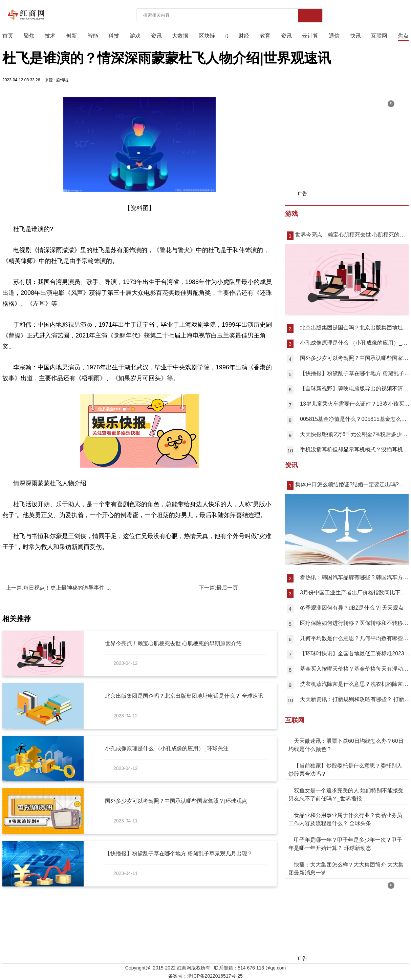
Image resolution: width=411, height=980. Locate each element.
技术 (50, 36)
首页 (8, 36)
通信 (334, 36)
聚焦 (29, 36)
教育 (265, 36)
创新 (71, 36)
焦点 (403, 36)
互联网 (379, 36)
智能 (93, 36)
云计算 (310, 36)
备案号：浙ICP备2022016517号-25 (205, 976)
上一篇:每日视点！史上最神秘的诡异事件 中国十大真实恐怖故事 (83, 588)
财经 (244, 36)
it (227, 36)
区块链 (207, 36)
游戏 (135, 36)
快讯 (355, 36)
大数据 (180, 36)
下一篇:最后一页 (218, 588)
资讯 (156, 36)
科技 (114, 36)
